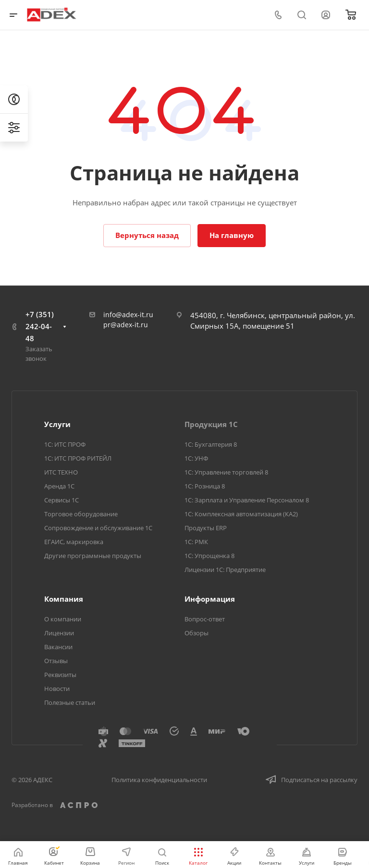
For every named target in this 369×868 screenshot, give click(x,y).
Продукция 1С (211, 424)
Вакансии (58, 647)
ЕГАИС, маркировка (74, 542)
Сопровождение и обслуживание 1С (98, 528)
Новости (57, 689)
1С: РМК (196, 542)
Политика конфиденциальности (159, 780)
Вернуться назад (147, 235)
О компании (63, 619)
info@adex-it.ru (128, 315)
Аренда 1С (59, 486)
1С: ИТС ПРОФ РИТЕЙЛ (78, 458)
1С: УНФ (196, 458)
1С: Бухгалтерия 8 (211, 444)
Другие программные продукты (93, 556)
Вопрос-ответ (205, 619)
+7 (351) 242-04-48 (40, 326)
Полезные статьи (70, 702)
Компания (64, 599)
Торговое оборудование (81, 514)
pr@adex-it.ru (126, 325)
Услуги (57, 424)
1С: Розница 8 (205, 486)
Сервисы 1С (61, 500)
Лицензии (59, 633)
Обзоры (197, 633)
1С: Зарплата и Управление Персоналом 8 (247, 500)
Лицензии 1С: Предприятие (225, 570)
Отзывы (56, 661)
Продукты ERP (206, 528)
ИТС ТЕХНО (61, 472)
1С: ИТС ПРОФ (65, 444)
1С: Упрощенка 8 (209, 556)
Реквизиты (60, 675)
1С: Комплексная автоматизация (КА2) (241, 514)
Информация (210, 599)
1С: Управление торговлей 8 (226, 472)
